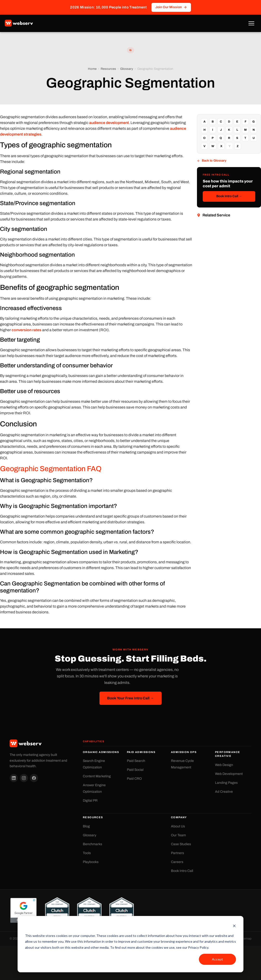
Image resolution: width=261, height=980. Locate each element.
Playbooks (91, 862)
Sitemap (246, 939)
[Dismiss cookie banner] (234, 926)
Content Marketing (97, 776)
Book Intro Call (182, 871)
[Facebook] (34, 778)
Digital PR (90, 801)
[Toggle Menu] (251, 23)
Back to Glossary (212, 161)
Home (92, 69)
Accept (217, 959)
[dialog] (130, 944)
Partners (177, 853)
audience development (109, 123)
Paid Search (136, 761)
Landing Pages (226, 783)
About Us (178, 826)
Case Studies (181, 844)
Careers (177, 862)
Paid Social (135, 770)
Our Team (178, 835)
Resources (108, 69)
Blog (86, 826)
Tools (87, 853)
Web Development (229, 774)
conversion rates (26, 330)
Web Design (224, 765)
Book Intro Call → (229, 196)
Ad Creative (224, 792)
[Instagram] (24, 778)
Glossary (127, 69)
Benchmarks (92, 844)
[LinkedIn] (14, 778)
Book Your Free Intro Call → (130, 698)
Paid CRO (134, 779)
